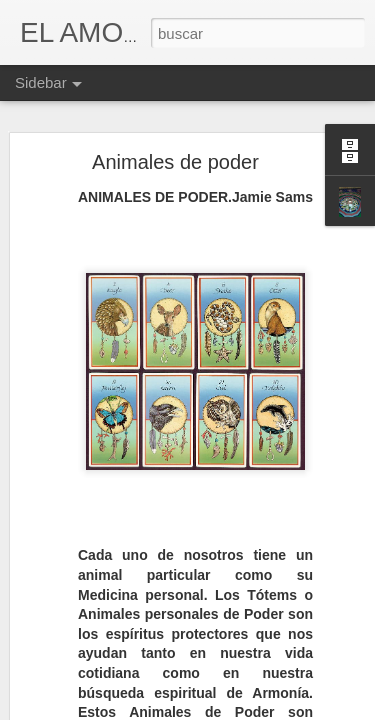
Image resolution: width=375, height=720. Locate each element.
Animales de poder (175, 162)
